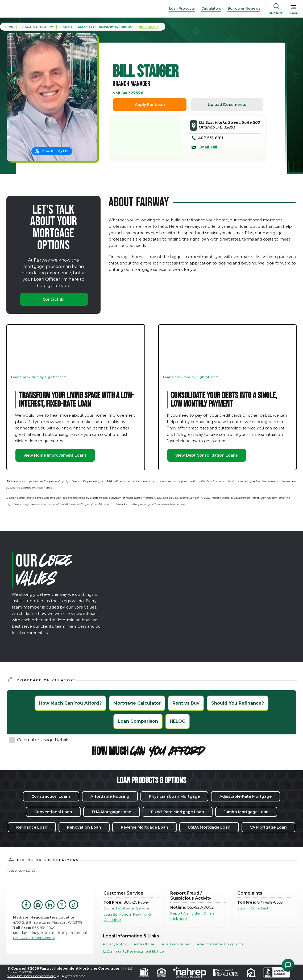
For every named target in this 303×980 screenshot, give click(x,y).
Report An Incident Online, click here (193, 916)
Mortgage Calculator (137, 703)
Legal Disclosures (175, 944)
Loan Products (182, 8)
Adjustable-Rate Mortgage (246, 796)
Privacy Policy (115, 944)
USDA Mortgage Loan (209, 827)
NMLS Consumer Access (34, 938)
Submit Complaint (253, 908)
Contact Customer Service (126, 908)
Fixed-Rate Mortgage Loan (178, 812)
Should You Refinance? (238, 703)
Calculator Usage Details (43, 740)
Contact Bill (54, 299)
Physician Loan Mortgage (174, 796)
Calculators (211, 8)
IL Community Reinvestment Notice (133, 951)
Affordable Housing (110, 796)
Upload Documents (227, 105)
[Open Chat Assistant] (288, 965)
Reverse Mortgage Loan (144, 827)
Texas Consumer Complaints (219, 944)
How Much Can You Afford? (70, 703)
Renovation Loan (84, 827)
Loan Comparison (138, 721)
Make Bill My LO (55, 151)
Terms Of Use (143, 944)
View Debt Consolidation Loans (207, 455)
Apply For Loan (150, 105)
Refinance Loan (32, 827)
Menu (293, 13)
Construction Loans (51, 796)
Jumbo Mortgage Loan (246, 812)
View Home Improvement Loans (55, 455)
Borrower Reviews (244, 8)
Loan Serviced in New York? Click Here (127, 917)
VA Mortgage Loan (268, 827)
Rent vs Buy (186, 703)
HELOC (177, 721)
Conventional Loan (53, 812)
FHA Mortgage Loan (112, 812)
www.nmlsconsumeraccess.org (32, 976)
